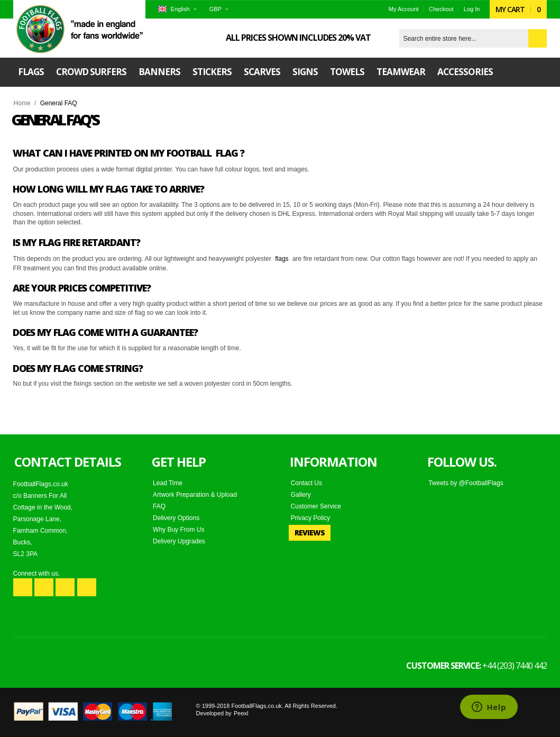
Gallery (301, 495)
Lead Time (168, 483)
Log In (472, 9)
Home (22, 103)
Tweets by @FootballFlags (466, 483)
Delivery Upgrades (179, 541)
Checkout (441, 9)
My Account (404, 9)
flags (282, 259)
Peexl (241, 713)
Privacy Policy (311, 518)
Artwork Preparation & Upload (195, 495)
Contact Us (306, 483)
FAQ (159, 506)
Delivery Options (176, 518)
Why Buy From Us (178, 530)
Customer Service (316, 506)
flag (227, 153)
